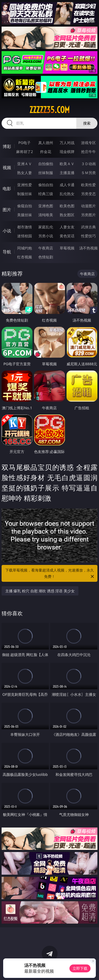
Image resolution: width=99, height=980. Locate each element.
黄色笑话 (67, 236)
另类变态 (88, 194)
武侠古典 (88, 227)
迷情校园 (25, 236)
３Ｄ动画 (88, 164)
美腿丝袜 (25, 215)
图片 (7, 210)
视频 (7, 168)
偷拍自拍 (46, 185)
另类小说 (46, 236)
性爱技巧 (88, 236)
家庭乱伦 (46, 227)
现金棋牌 (67, 152)
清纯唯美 (46, 215)
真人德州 (46, 143)
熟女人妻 (25, 173)
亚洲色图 (46, 206)
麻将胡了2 (25, 152)
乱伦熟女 (67, 194)
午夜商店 (46, 248)
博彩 (7, 146)
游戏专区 (88, 143)
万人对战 (67, 143)
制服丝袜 (25, 194)
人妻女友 (67, 227)
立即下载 (80, 968)
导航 (7, 252)
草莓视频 (67, 248)
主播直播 (67, 173)
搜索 (87, 123)
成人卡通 (67, 185)
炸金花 (46, 152)
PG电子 (24, 143)
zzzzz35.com (49, 110)
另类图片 (88, 215)
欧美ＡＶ (67, 164)
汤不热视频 (88, 248)
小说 (7, 231)
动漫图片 (88, 206)
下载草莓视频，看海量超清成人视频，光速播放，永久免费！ (50, 574)
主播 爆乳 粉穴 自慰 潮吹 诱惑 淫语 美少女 (40, 591)
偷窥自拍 (25, 206)
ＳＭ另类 (88, 173)
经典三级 (46, 194)
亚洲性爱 (25, 185)
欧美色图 (67, 206)
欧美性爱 (88, 185)
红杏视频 (25, 257)
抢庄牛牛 (88, 152)
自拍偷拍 (46, 164)
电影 (7, 189)
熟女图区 (67, 215)
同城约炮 (25, 248)
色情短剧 (46, 257)
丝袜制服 (46, 173)
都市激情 (25, 227)
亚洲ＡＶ (25, 164)
